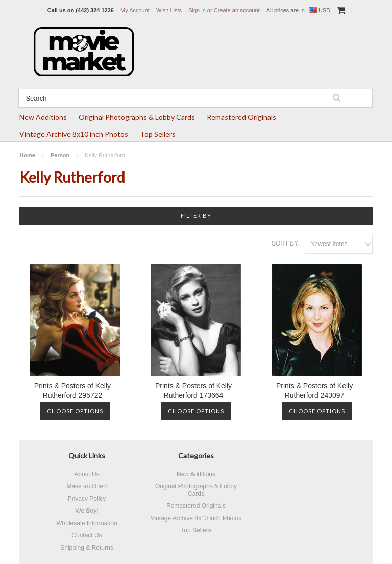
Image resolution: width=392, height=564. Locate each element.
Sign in (197, 10)
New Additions (43, 117)
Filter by (196, 216)
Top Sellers (158, 134)
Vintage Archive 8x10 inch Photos (74, 134)
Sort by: (286, 243)
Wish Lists (169, 10)
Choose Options (75, 411)
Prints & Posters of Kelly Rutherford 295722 (72, 390)
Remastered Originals (241, 117)
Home (27, 155)
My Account (135, 10)
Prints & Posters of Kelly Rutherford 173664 (193, 390)
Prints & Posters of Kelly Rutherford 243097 (314, 390)
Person (60, 155)
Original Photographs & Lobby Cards (137, 117)
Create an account (237, 10)
